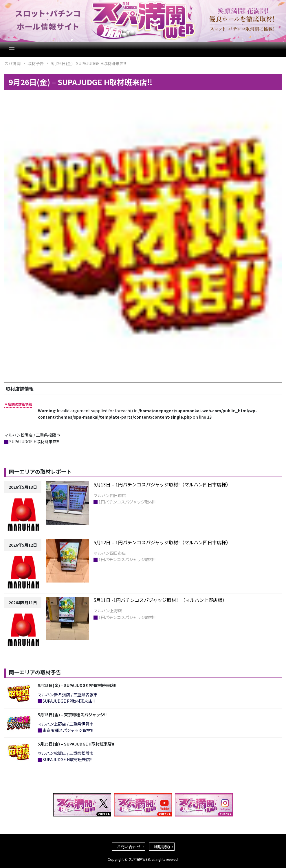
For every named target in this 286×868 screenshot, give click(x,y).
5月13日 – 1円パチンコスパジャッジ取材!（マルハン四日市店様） (162, 484)
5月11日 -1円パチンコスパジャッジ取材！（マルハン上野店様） (160, 600)
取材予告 (36, 63)
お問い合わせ (129, 847)
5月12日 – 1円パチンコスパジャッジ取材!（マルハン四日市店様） (162, 542)
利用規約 (162, 847)
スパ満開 (12, 63)
